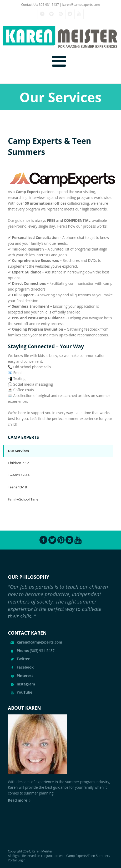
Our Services (18, 451)
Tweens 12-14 (19, 475)
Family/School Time (23, 499)
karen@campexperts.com (81, 5)
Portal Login (17, 860)
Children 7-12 (18, 463)
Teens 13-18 (17, 487)
